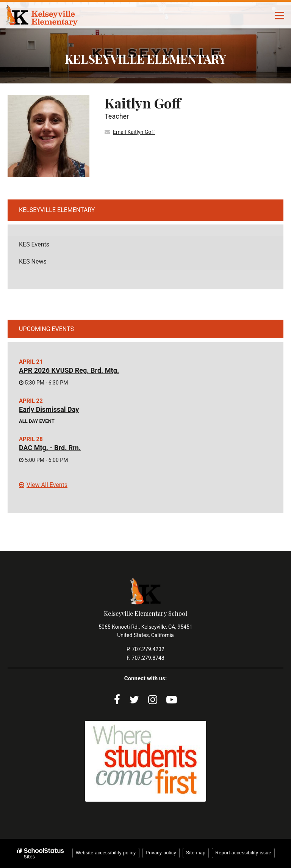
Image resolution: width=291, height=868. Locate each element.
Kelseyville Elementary (57, 210)
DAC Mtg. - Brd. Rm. (50, 448)
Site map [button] (196, 853)
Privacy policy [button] (161, 853)
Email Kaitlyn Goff (134, 132)
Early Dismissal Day (49, 409)
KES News (33, 261)
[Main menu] (280, 15)
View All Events (47, 485)
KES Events (34, 244)
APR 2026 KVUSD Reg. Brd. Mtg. (69, 370)
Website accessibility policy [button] (106, 853)
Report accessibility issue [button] (243, 853)
